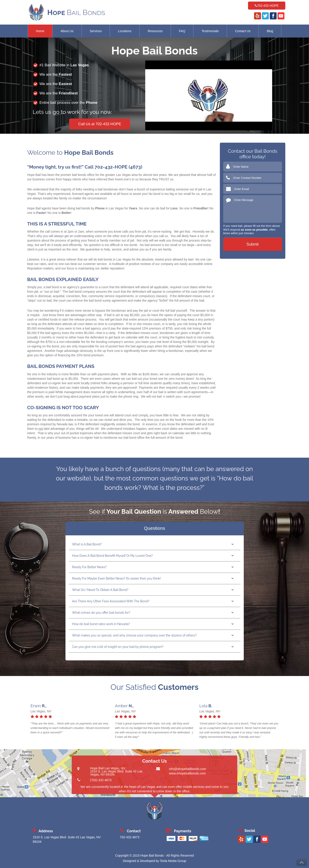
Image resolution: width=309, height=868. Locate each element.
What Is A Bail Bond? (87, 544)
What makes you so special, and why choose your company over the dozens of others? (135, 635)
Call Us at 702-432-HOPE (100, 124)
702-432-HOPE (268, 6)
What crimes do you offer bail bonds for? (101, 613)
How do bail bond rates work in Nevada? (101, 624)
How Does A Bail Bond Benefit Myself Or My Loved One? (112, 556)
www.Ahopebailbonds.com (187, 773)
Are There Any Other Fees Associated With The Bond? (111, 601)
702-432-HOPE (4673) (119, 167)
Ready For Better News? (89, 567)
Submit (252, 244)
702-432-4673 (130, 837)
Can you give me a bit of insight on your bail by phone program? (118, 647)
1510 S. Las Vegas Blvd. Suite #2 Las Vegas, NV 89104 (116, 773)
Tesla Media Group (173, 861)
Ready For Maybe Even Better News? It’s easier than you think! (117, 578)
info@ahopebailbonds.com (187, 769)
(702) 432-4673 (101, 780)
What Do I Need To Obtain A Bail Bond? (100, 590)
